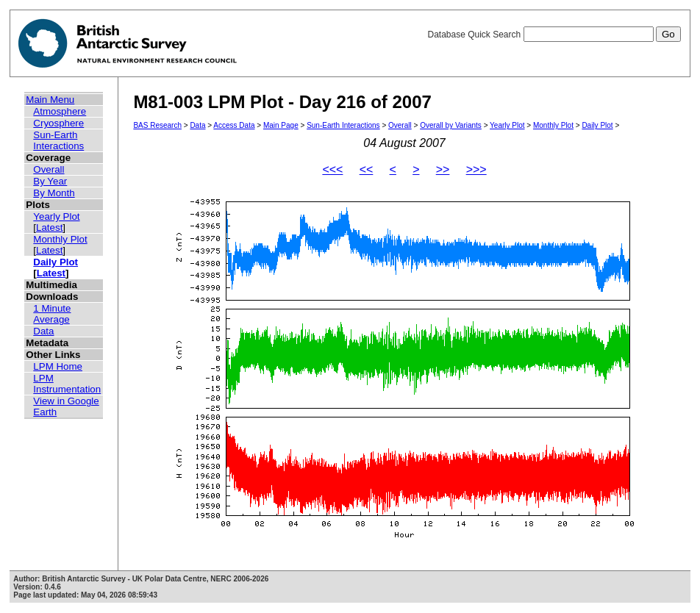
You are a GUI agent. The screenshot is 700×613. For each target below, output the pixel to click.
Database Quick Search (554, 35)
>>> (476, 169)
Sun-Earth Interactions (58, 140)
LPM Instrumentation (67, 384)
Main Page (281, 125)
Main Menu (50, 100)
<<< (332, 169)
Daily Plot (56, 262)
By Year (50, 181)
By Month (54, 193)
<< (367, 169)
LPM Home (58, 366)
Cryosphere (58, 123)
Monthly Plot (60, 239)
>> (443, 169)
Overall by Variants (451, 125)
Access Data (234, 125)
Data (43, 331)
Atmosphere (60, 111)
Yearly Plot (56, 216)
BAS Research (157, 125)
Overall (49, 169)
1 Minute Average (52, 314)
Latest (49, 227)
